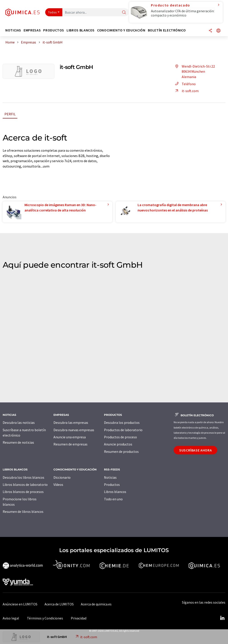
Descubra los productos (122, 422)
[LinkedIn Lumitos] (222, 618)
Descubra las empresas (71, 422)
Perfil (10, 114)
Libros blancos (115, 492)
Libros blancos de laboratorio (25, 485)
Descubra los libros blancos (23, 477)
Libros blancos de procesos (23, 492)
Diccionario (62, 477)
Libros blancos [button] (81, 30)
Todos (53, 12)
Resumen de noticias (18, 442)
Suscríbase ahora (195, 450)
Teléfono (185, 84)
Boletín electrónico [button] (167, 30)
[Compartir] (210, 31)
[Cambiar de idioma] (218, 31)
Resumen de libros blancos (23, 511)
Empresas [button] (32, 30)
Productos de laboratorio (123, 430)
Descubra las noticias (19, 422)
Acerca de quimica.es (96, 604)
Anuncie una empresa (70, 437)
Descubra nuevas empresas (74, 430)
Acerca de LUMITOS (59, 604)
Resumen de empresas (70, 444)
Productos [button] (54, 30)
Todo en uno (113, 499)
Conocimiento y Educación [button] (121, 30)
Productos (112, 485)
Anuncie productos (118, 444)
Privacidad (79, 618)
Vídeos (58, 485)
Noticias (110, 477)
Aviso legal (11, 618)
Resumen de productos (121, 451)
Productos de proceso (120, 437)
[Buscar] (124, 13)
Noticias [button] (13, 30)
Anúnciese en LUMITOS (20, 604)
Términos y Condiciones (45, 618)
